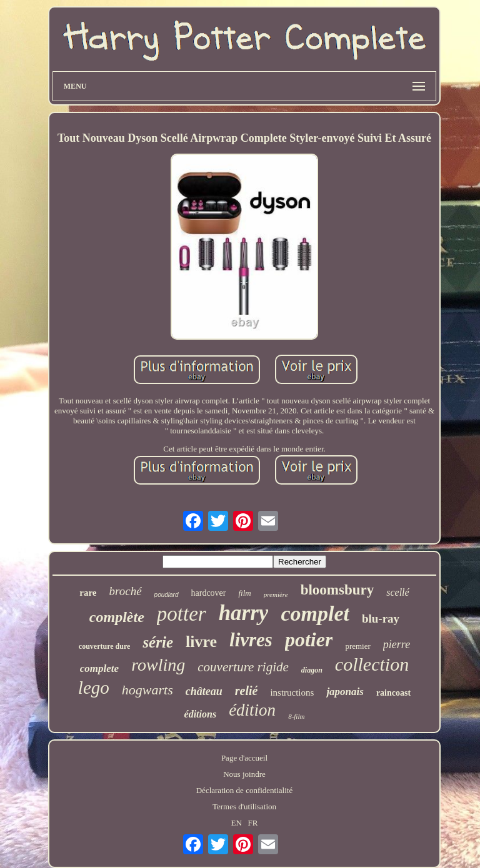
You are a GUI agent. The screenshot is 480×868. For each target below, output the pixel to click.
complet (315, 614)
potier (309, 639)
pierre (397, 644)
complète (117, 617)
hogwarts (147, 690)
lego (94, 688)
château (204, 691)
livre (201, 642)
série (158, 642)
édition (252, 710)
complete (99, 668)
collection (372, 664)
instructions (292, 693)
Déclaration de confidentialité (244, 790)
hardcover (209, 593)
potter (182, 614)
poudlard (167, 595)
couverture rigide (243, 667)
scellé (397, 592)
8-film (296, 716)
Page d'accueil (244, 758)
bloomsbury (337, 590)
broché (126, 591)
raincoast (393, 693)
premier (357, 646)
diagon (312, 670)
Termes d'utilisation (244, 806)
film (244, 593)
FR (253, 823)
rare (88, 593)
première (276, 594)
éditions (201, 714)
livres (251, 640)
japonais (345, 692)
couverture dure (105, 646)
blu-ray (381, 619)
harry (244, 613)
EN (236, 823)
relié (247, 691)
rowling (158, 665)
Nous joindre (244, 774)
